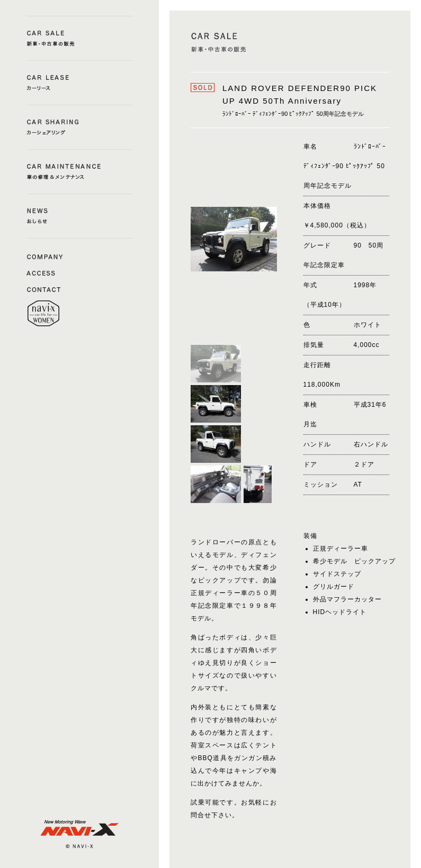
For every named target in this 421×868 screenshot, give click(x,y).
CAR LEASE (80, 83)
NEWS (80, 216)
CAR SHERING (80, 127)
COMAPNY (45, 256)
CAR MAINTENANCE (80, 172)
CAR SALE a (80, 38)
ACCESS (45, 272)
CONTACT (45, 289)
